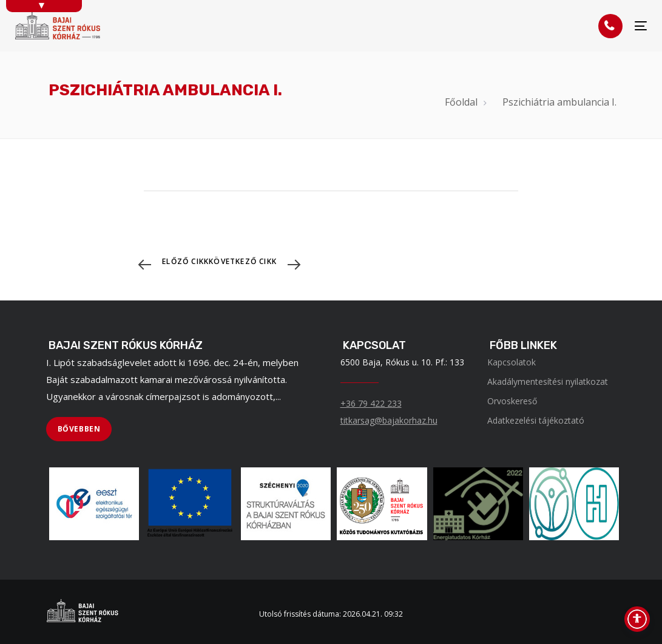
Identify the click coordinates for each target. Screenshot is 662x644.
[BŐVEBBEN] (79, 429)
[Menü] (641, 26)
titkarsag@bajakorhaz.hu (389, 420)
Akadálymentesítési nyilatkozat (548, 381)
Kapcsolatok (512, 362)
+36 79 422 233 (371, 403)
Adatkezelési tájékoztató (536, 420)
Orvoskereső (512, 401)
